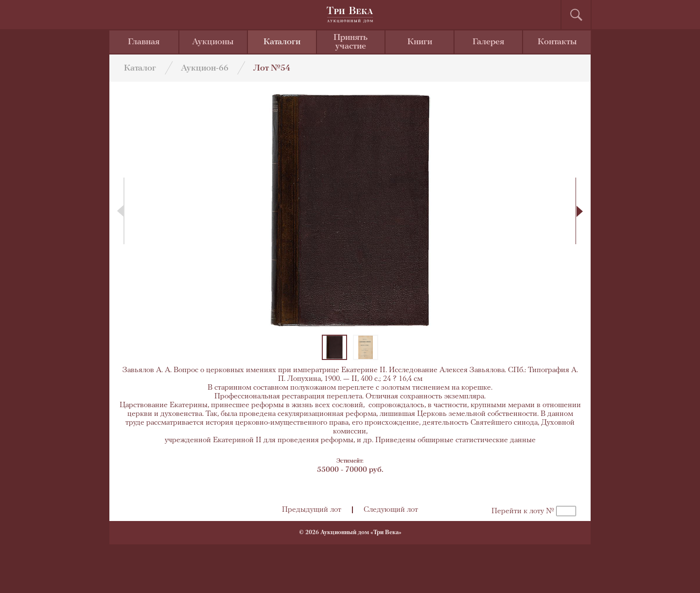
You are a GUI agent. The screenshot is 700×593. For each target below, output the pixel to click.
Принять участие (350, 42)
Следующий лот (391, 510)
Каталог (140, 68)
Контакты (557, 42)
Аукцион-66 (205, 68)
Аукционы (213, 42)
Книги (420, 42)
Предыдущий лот (312, 510)
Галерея (488, 42)
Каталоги (282, 42)
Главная (144, 42)
